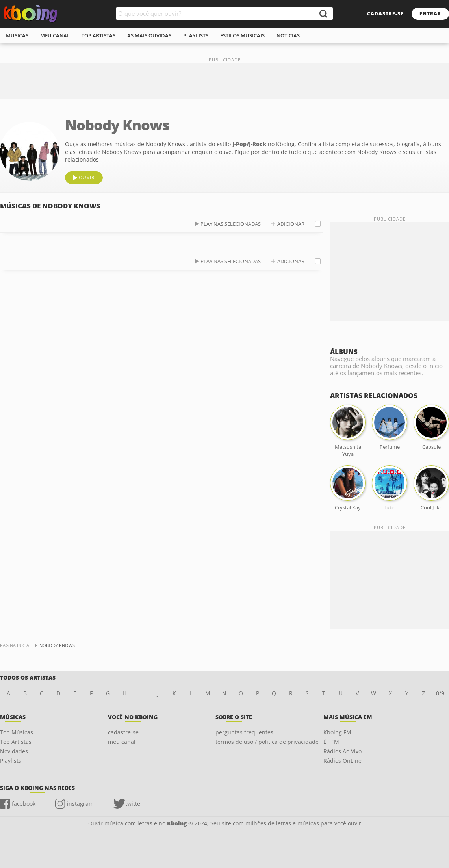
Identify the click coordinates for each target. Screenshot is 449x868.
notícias (288, 35)
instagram (80, 804)
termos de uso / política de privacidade (267, 742)
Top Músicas (17, 732)
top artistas (98, 35)
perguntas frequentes (244, 732)
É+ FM (331, 742)
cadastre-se (385, 14)
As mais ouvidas (149, 35)
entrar (430, 14)
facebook (24, 804)
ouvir (87, 178)
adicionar (291, 224)
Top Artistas (16, 742)
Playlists (11, 761)
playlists (196, 35)
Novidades (14, 751)
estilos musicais (242, 35)
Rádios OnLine (342, 761)
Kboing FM (337, 732)
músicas (17, 35)
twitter (134, 804)
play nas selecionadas (231, 224)
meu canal (55, 35)
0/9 (440, 693)
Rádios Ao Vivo (342, 751)
